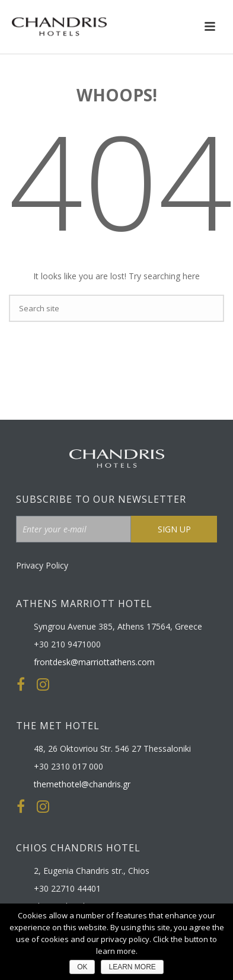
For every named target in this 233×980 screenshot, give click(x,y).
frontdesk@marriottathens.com (94, 662)
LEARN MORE (132, 967)
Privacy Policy (42, 565)
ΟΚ (82, 967)
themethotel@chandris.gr (82, 784)
